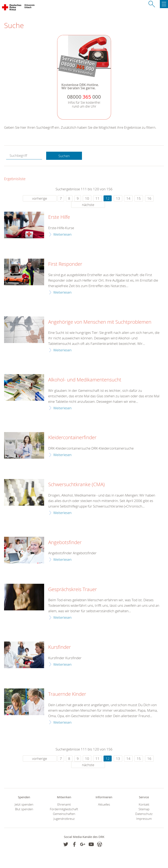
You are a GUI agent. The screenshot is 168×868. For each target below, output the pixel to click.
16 (149, 198)
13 (118, 198)
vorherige (40, 198)
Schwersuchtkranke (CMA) (76, 485)
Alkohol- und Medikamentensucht (85, 380)
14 (128, 198)
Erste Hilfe (59, 217)
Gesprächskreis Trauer (73, 589)
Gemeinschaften (64, 814)
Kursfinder (59, 647)
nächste (88, 205)
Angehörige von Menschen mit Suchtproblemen (100, 322)
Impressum (144, 819)
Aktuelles (104, 804)
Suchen (64, 156)
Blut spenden (24, 809)
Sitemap (144, 809)
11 (97, 198)
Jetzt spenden (24, 804)
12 (108, 198)
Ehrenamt (64, 804)
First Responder (65, 264)
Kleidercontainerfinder (72, 438)
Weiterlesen (62, 234)
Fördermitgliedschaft (64, 809)
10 (87, 198)
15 (139, 198)
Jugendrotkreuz (64, 819)
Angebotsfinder (65, 542)
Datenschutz (144, 814)
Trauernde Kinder (67, 694)
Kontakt (144, 804)
